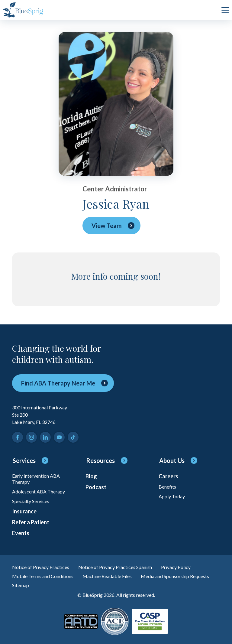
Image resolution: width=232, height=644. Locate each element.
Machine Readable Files (107, 576)
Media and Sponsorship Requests (175, 576)
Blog (91, 476)
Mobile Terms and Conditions (43, 576)
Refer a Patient (31, 522)
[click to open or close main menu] (225, 10)
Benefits (167, 487)
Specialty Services (31, 501)
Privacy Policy (176, 567)
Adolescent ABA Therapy (39, 491)
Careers (168, 476)
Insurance (24, 511)
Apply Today (172, 496)
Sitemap (21, 585)
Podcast (96, 487)
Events (21, 533)
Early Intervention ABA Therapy (36, 479)
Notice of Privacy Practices (41, 567)
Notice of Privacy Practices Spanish (115, 567)
